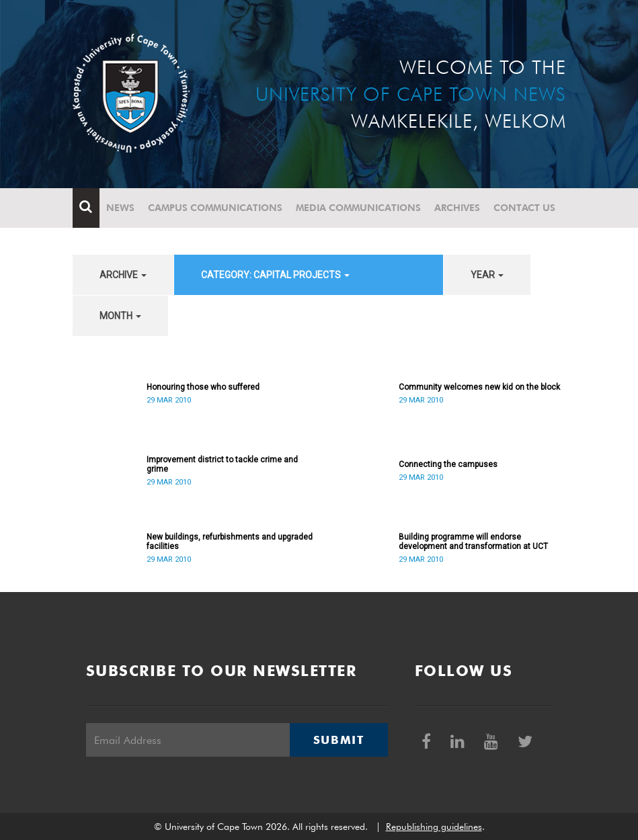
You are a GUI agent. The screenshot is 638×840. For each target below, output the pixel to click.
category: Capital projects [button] (275, 275)
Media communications (358, 208)
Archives (457, 208)
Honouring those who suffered (203, 387)
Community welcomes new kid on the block (479, 387)
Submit (339, 740)
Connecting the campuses (448, 464)
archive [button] (123, 275)
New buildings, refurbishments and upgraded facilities (230, 542)
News (120, 208)
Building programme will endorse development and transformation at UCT (473, 542)
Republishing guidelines (434, 827)
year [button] (487, 275)
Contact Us (524, 208)
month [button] (120, 316)
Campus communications (215, 208)
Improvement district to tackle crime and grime (222, 464)
